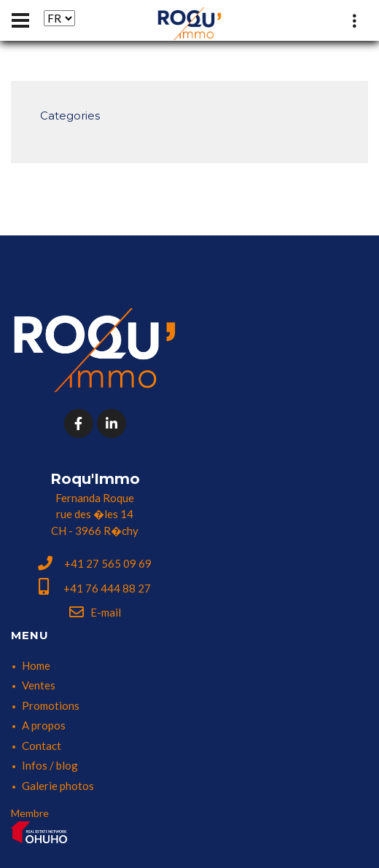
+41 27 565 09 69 (95, 563)
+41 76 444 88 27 (95, 588)
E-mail (95, 612)
